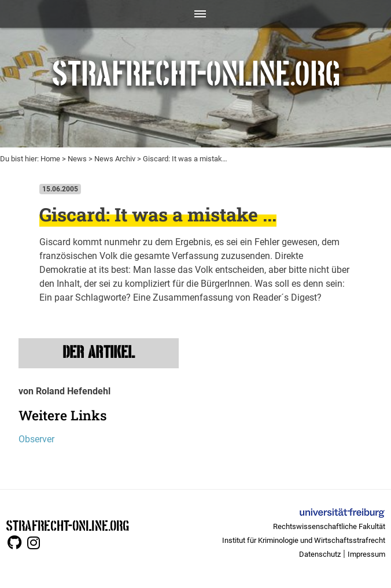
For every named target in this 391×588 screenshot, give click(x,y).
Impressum (366, 554)
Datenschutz (320, 554)
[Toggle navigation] (196, 14)
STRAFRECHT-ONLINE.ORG (67, 525)
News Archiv (115, 159)
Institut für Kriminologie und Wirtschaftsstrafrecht (304, 540)
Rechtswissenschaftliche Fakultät (329, 526)
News (77, 159)
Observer (36, 439)
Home (50, 159)
